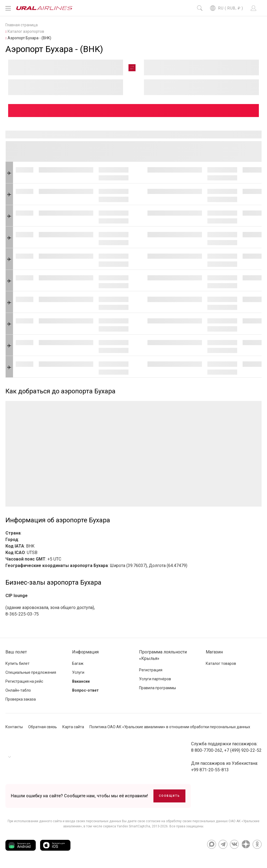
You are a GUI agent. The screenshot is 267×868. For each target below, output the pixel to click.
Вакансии (81, 681)
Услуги (78, 672)
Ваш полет (16, 652)
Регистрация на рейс (24, 681)
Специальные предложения (31, 672)
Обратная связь (43, 727)
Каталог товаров (221, 663)
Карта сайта (73, 727)
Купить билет (17, 663)
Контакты (14, 727)
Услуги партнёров (155, 679)
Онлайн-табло (18, 690)
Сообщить (169, 796)
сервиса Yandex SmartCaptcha (127, 826)
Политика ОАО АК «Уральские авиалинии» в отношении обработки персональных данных (170, 727)
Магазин (214, 652)
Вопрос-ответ (85, 690)
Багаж (78, 663)
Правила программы (157, 688)
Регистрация (151, 670)
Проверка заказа (21, 699)
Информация (85, 652)
